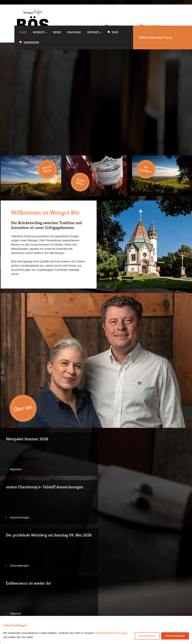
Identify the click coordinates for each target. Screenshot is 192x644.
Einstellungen (147, 636)
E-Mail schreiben (113, 582)
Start (23, 32)
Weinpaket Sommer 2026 (31, 455)
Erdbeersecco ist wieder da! (31, 505)
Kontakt (93, 32)
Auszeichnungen (86, 471)
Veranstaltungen (152, 471)
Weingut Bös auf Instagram (120, 587)
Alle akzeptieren (175, 636)
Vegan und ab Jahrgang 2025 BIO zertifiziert (97, 505)
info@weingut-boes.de (160, 37)
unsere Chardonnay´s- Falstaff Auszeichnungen (97, 455)
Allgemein (17, 471)
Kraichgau (74, 32)
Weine (57, 32)
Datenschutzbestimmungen (111, 633)
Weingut (39, 32)
